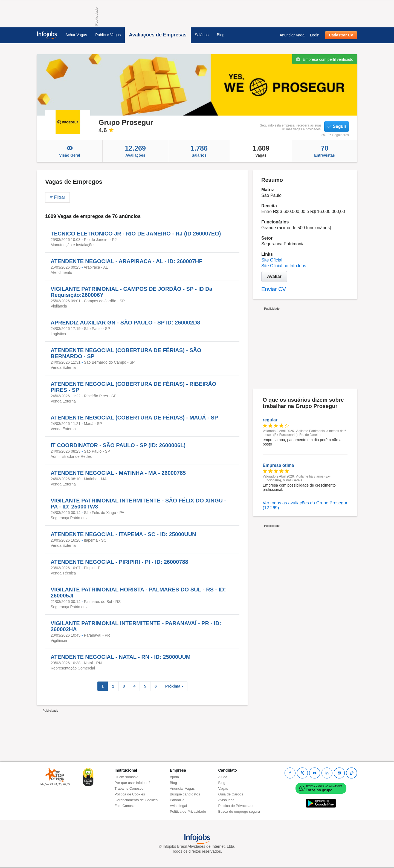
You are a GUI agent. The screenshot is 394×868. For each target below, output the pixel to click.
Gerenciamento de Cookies (136, 800)
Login (315, 35)
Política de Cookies (130, 794)
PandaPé (177, 800)
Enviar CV (274, 289)
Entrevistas (325, 151)
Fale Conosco (126, 806)
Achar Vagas (76, 35)
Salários (202, 35)
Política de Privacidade (188, 811)
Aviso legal (179, 806)
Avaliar (274, 276)
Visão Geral (70, 151)
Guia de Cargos (231, 794)
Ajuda (174, 777)
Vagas (261, 151)
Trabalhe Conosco (129, 788)
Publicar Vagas (108, 35)
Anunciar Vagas (182, 788)
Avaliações (135, 151)
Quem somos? (126, 777)
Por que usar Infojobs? (133, 783)
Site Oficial (272, 260)
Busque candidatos (185, 794)
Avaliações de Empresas (158, 35)
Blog (221, 35)
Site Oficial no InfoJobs (284, 266)
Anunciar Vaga (292, 35)
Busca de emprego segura (239, 811)
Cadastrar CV (341, 35)
